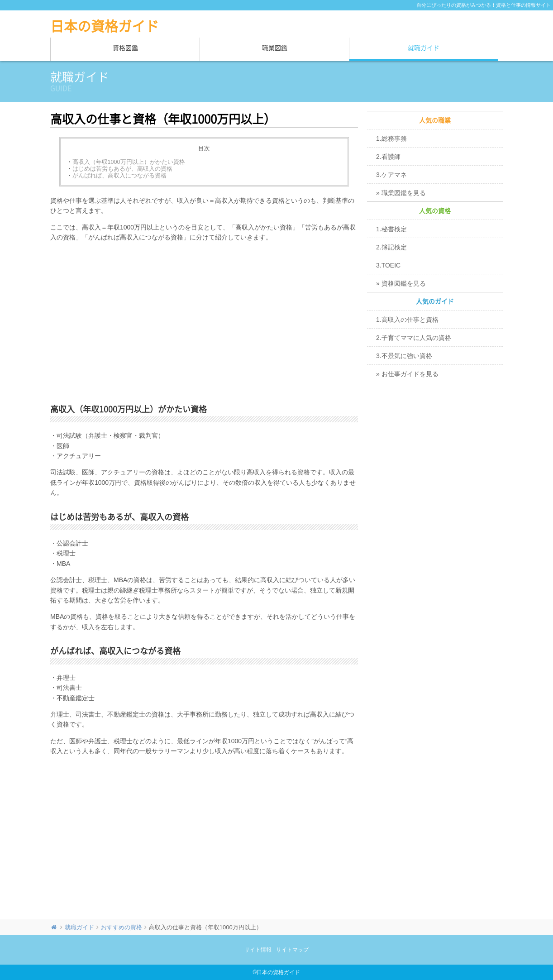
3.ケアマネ (391, 175)
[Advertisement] (204, 320)
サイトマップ (292, 950)
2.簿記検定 (391, 247)
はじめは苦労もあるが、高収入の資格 (122, 169)
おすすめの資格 (122, 927)
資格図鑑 (125, 48)
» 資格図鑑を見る (401, 283)
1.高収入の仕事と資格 (407, 320)
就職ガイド (424, 48)
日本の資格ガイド (105, 26)
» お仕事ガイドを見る (407, 374)
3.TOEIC (388, 265)
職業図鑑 (275, 48)
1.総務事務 (391, 139)
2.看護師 (388, 157)
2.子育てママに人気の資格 (414, 338)
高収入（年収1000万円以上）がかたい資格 (129, 162)
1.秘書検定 (391, 229)
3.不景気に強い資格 (404, 356)
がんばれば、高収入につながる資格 (119, 176)
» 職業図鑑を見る (401, 193)
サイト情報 (258, 950)
